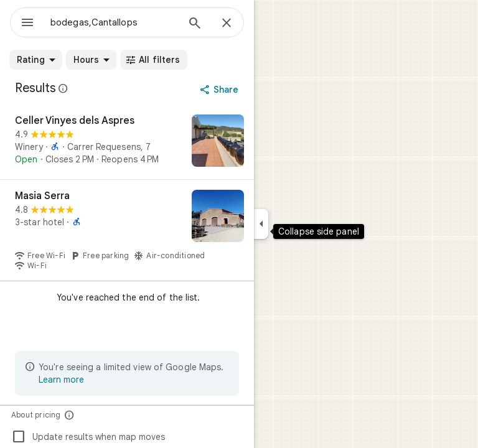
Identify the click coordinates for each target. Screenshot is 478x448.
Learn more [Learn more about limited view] (61, 380)
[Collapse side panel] (261, 224)
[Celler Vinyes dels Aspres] (127, 142)
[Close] (227, 24)
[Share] (221, 90)
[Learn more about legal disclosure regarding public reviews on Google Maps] (63, 88)
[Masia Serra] (127, 230)
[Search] (195, 24)
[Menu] (27, 24)
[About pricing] (69, 415)
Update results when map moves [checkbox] (88, 437)
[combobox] (114, 22)
